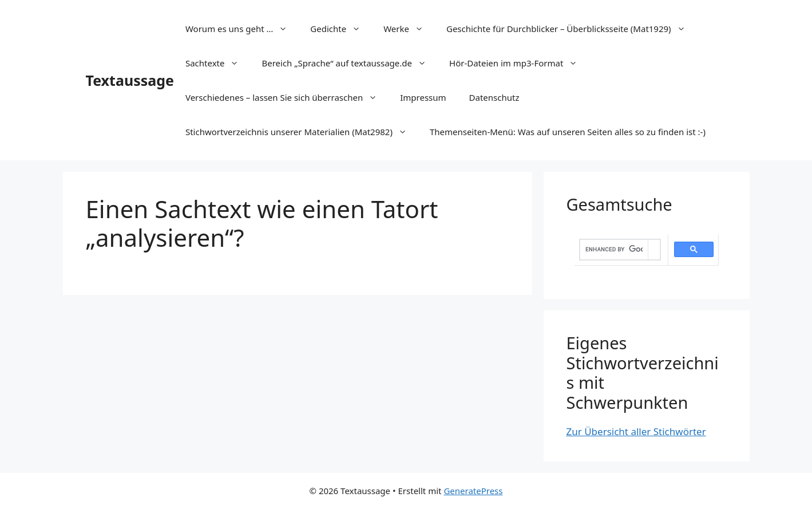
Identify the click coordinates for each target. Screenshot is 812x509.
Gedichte (341, 29)
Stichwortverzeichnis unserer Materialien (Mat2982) (302, 132)
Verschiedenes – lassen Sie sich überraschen (287, 97)
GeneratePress (473, 491)
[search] (614, 250)
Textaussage (130, 80)
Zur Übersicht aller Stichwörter (636, 431)
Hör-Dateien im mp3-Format (519, 63)
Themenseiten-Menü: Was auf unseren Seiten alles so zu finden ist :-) (568, 132)
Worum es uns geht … (242, 29)
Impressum (423, 97)
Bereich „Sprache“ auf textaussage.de (350, 63)
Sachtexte (218, 63)
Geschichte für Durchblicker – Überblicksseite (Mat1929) (572, 29)
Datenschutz (494, 97)
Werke (409, 29)
